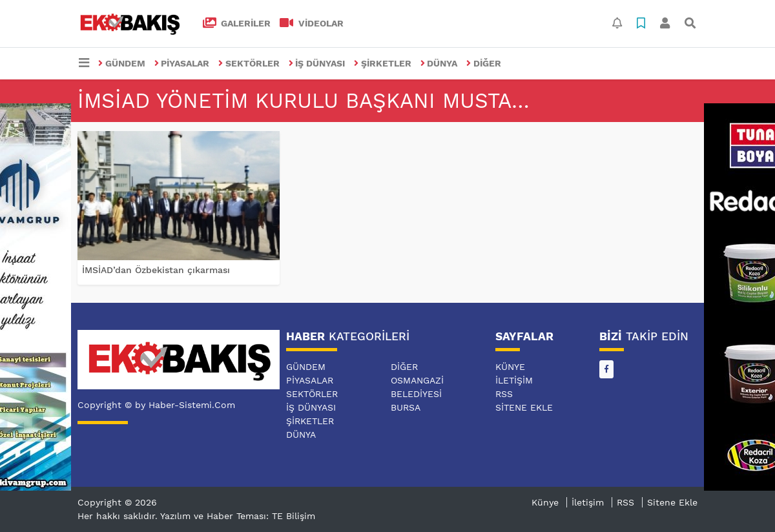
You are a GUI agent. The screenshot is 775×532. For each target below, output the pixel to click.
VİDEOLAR (312, 23)
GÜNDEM (122, 63)
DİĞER (484, 63)
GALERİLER (237, 23)
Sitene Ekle (524, 407)
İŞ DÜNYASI (317, 63)
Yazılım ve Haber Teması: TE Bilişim (238, 516)
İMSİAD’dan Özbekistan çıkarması (156, 270)
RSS (504, 394)
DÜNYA (439, 63)
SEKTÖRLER (249, 63)
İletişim (514, 380)
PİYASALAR (182, 63)
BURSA (406, 407)
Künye (510, 367)
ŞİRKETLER (383, 63)
